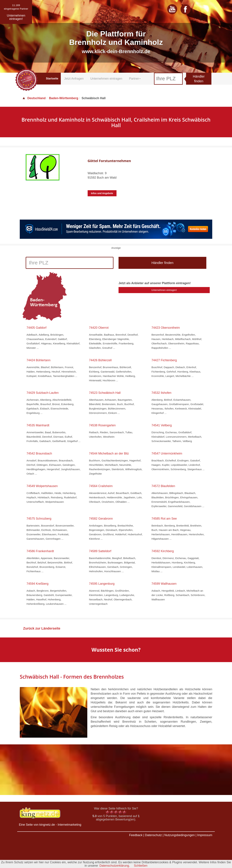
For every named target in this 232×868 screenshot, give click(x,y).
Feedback (136, 835)
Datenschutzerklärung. (115, 866)
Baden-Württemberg (64, 98)
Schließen (141, 866)
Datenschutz (153, 835)
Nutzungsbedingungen (179, 835)
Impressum (205, 835)
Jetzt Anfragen (74, 79)
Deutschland (34, 98)
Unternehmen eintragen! (164, 290)
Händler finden (199, 79)
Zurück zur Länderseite (42, 628)
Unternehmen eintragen (106, 79)
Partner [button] (135, 79)
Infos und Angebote (102, 193)
